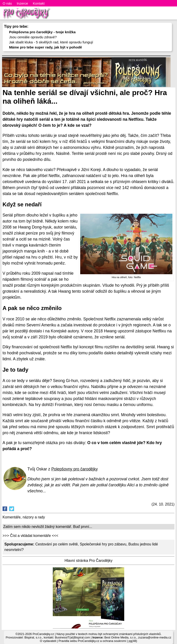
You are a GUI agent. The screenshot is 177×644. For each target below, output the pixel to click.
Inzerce (22, 3)
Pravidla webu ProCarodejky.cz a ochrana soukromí (92, 641)
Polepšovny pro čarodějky (75, 469)
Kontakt (39, 3)
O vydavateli (48, 641)
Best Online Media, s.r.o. (120, 637)
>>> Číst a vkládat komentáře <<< (30, 536)
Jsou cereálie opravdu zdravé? (33, 37)
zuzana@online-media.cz (155, 637)
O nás (7, 3)
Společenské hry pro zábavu (103, 544)
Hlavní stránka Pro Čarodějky (88, 561)
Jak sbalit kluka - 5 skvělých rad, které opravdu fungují (51, 42)
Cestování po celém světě (56, 544)
